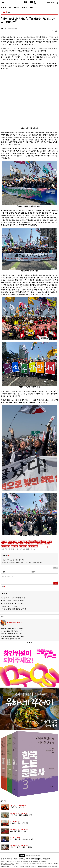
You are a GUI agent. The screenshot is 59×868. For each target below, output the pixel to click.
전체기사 (4, 7)
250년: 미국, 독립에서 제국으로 (34, 830)
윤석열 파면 (6, 547)
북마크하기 (53, 31)
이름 (4, 572)
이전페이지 (20, 859)
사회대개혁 (40, 544)
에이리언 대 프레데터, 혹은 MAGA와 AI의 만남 (34, 838)
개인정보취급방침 (34, 859)
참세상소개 (4, 859)
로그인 (49, 3)
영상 (9, 12)
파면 (4, 544)
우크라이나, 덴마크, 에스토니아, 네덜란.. (12, 628)
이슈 (10, 7)
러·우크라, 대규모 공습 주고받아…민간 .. (12, 631)
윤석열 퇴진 (30, 544)
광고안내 (15, 859)
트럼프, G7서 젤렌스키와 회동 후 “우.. (11, 639)
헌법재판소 (13, 541)
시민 (27, 541)
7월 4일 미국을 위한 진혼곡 (10, 606)
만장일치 (11, 544)
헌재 (39, 541)
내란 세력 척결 (34, 547)
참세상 (29, 3)
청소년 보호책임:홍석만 (45, 859)
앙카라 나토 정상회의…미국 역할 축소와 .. (14, 603)
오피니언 (24, 7)
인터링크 (17, 7)
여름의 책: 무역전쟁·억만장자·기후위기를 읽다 (34, 846)
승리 (45, 541)
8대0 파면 (24, 547)
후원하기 (9, 859)
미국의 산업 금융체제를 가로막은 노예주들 (14, 609)
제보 (53, 3)
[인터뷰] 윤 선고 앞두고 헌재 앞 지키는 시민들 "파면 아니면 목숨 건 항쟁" (23, 563)
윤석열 (48, 544)
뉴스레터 (26, 859)
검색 (57, 3)
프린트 (56, 31)
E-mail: (56, 863)
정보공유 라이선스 (52, 866)
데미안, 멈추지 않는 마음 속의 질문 (34, 822)
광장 (50, 541)
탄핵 (21, 541)
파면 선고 (15, 547)
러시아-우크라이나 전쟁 (14, 622)
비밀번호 (33, 572)
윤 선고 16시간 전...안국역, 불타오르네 (13, 560)
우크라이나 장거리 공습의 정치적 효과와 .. (12, 636)
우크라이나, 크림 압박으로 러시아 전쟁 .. (12, 634)
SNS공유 (49, 31)
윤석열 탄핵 (20, 544)
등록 (56, 583)
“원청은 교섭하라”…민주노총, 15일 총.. (13, 601)
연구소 (31, 7)
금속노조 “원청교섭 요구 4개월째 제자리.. (14, 598)
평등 (33, 541)
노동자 (5, 541)
